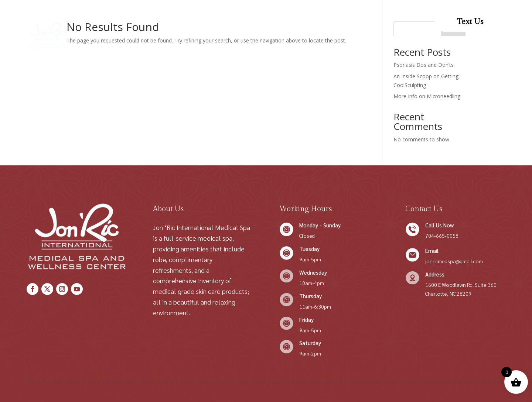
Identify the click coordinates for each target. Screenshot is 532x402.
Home (122, 22)
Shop (183, 22)
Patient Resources (229, 50)
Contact (290, 22)
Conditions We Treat (230, 22)
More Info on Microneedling (427, 96)
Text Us (470, 22)
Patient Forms (331, 22)
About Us (153, 22)
